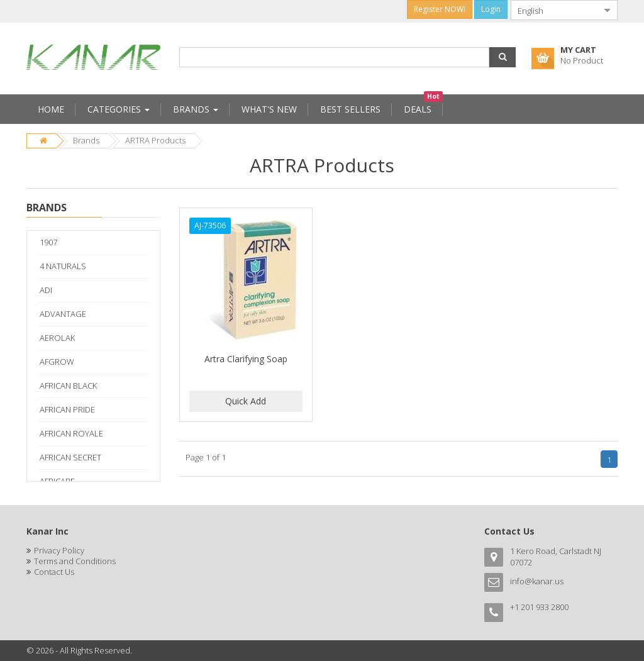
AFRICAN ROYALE (71, 433)
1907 (48, 242)
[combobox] (554, 10)
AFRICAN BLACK (68, 386)
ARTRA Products (155, 140)
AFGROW (57, 362)
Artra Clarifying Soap (246, 359)
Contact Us (54, 572)
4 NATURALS (63, 266)
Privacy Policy (59, 550)
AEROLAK (57, 338)
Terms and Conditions (75, 561)
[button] (502, 57)
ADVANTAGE (63, 314)
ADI (46, 290)
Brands (86, 140)
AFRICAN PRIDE (67, 409)
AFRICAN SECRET (70, 457)
